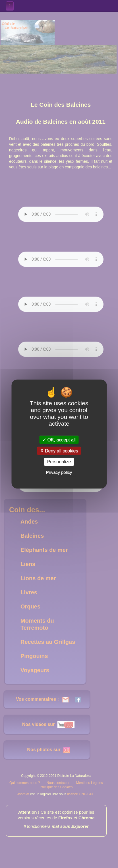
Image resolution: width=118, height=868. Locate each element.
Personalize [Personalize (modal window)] (59, 462)
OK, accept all (59, 440)
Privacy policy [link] (59, 472)
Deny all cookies (59, 451)
